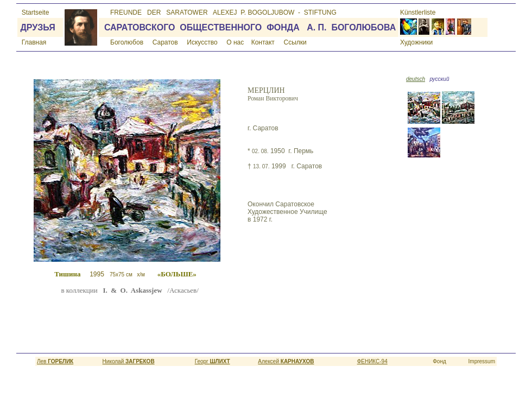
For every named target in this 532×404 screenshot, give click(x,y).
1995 (140, 274)
